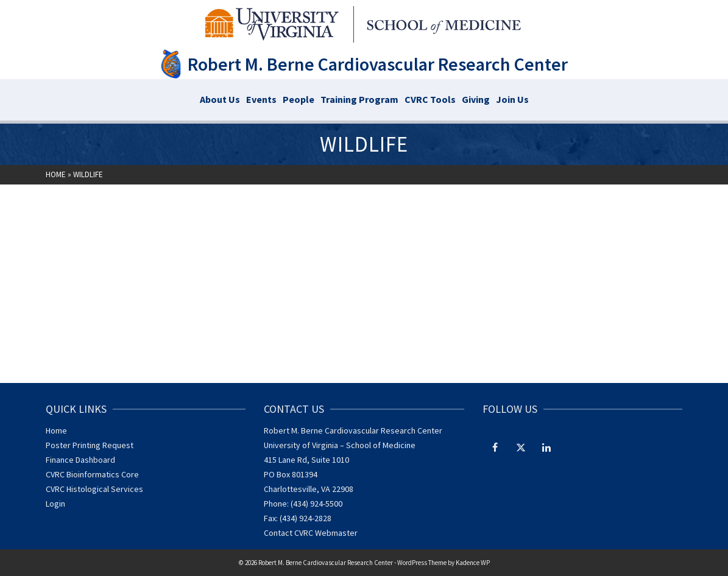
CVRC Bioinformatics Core (92, 474)
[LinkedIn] (546, 447)
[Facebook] (495, 447)
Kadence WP (473, 563)
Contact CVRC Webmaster (311, 533)
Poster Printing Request (90, 445)
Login (55, 504)
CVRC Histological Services (94, 489)
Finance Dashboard (80, 460)
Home (56, 430)
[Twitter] (521, 447)
